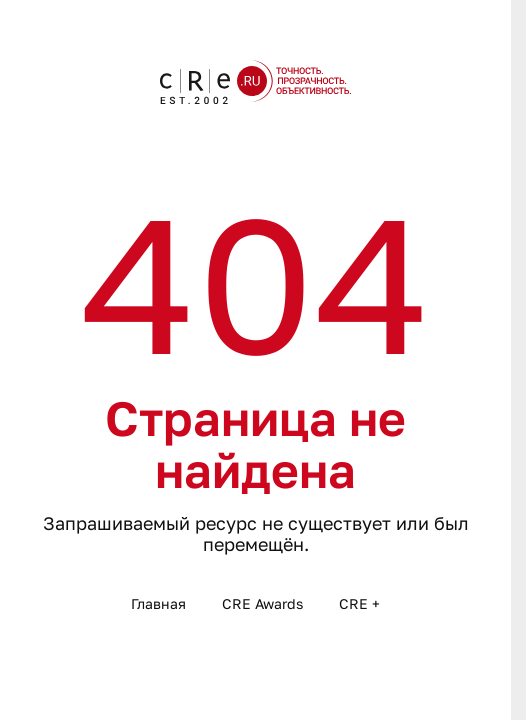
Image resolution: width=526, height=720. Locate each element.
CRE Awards (262, 603)
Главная (158, 603)
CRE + (359, 603)
